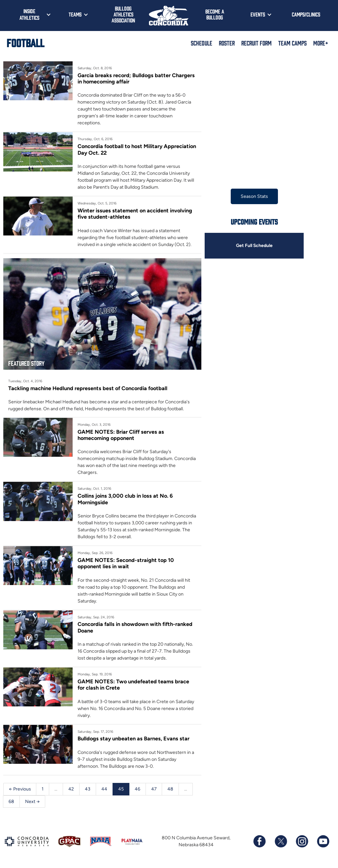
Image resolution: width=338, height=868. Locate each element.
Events (258, 14)
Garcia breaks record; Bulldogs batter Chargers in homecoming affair (136, 78)
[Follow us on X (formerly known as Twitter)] (281, 843)
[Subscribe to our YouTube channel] (323, 843)
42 (71, 790)
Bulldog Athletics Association (123, 14)
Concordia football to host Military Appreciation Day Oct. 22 (121, 149)
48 (171, 790)
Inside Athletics (29, 14)
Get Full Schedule (254, 246)
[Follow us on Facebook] (259, 843)
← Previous (20, 790)
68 (11, 802)
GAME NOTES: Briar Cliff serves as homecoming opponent (121, 435)
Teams (75, 14)
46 (138, 790)
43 (88, 790)
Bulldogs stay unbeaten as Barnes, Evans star (134, 739)
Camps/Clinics (306, 14)
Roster (227, 43)
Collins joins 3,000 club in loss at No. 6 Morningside (126, 499)
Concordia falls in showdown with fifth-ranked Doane (136, 628)
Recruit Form (256, 43)
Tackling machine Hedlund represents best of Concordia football (89, 388)
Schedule (202, 43)
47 (154, 790)
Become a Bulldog (215, 14)
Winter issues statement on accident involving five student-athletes (135, 214)
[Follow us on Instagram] (302, 843)
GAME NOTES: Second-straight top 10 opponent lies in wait (126, 564)
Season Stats (254, 196)
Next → (32, 802)
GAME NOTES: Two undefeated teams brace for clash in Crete (134, 685)
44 (105, 790)
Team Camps (292, 43)
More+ (321, 43)
